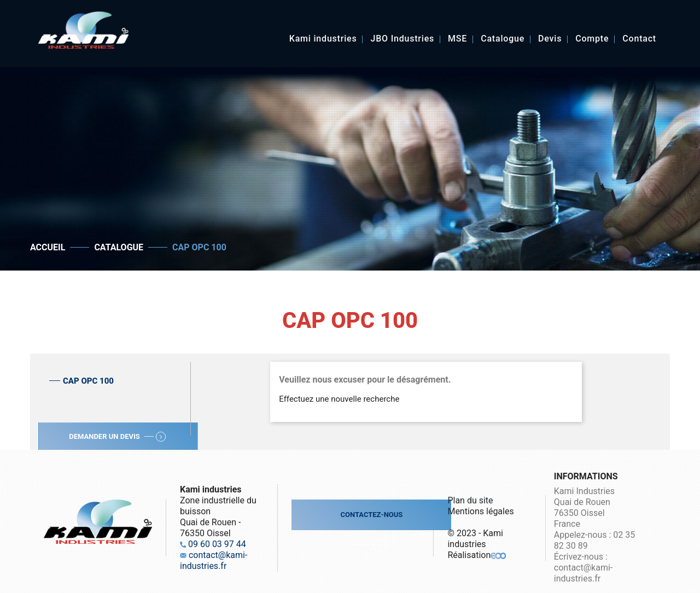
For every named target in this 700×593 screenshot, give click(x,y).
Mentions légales (480, 511)
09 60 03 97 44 (217, 544)
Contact (639, 39)
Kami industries (323, 39)
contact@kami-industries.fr (214, 560)
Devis (550, 39)
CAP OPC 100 (88, 381)
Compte (592, 39)
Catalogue (503, 39)
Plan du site (470, 500)
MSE (457, 39)
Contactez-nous (371, 515)
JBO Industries (402, 39)
